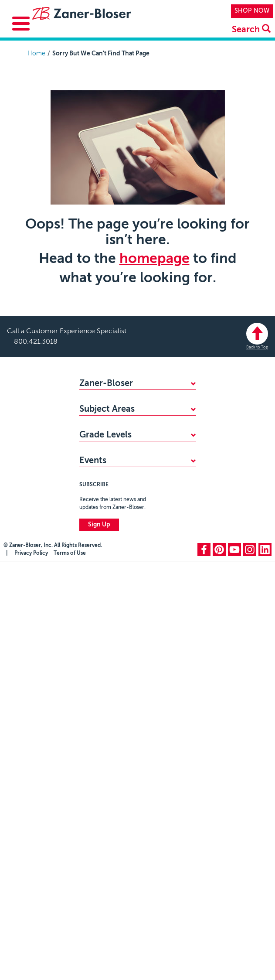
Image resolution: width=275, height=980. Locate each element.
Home (36, 54)
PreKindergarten (102, 677)
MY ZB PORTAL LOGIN (112, 457)
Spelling (90, 574)
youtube (234, 968)
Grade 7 (90, 792)
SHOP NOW (252, 11)
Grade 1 (90, 706)
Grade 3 (90, 735)
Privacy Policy (31, 972)
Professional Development (117, 632)
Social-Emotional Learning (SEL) (124, 589)
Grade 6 (90, 778)
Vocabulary (95, 618)
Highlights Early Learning (114, 603)
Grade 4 (90, 749)
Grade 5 (90, 764)
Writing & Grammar (106, 560)
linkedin (265, 968)
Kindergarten (97, 692)
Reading (90, 546)
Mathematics (97, 517)
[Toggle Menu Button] (21, 24)
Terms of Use (70, 972)
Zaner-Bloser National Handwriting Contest (128, 857)
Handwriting (96, 531)
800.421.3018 (36, 342)
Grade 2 (90, 720)
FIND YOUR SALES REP (112, 414)
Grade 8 (91, 807)
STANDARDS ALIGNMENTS (117, 428)
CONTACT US (99, 471)
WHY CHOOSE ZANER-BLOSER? (126, 400)
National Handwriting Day (115, 876)
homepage (154, 259)
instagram (250, 968)
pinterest (219, 968)
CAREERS (93, 443)
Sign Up (99, 943)
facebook (204, 968)
